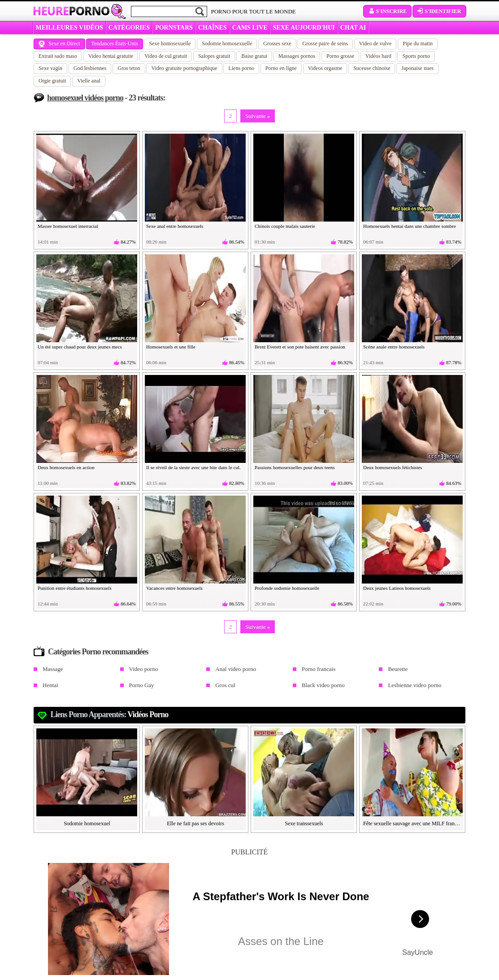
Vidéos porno (148, 714)
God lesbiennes (90, 68)
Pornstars (174, 28)
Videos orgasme (325, 68)
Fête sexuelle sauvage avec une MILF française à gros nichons (412, 823)
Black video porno (323, 685)
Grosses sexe (277, 44)
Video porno (144, 669)
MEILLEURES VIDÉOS (69, 28)
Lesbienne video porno (414, 685)
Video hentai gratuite (111, 56)
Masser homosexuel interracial (68, 226)
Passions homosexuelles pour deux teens (295, 467)
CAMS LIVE (250, 28)
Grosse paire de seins (325, 44)
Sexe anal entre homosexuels (175, 226)
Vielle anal (89, 81)
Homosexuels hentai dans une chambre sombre (410, 226)
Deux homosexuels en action (66, 467)
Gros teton (129, 68)
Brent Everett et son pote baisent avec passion (300, 347)
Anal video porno (236, 669)
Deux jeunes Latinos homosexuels (397, 588)
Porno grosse (340, 56)
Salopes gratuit (214, 56)
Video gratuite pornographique (184, 68)
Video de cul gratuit (166, 56)
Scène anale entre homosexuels (394, 347)
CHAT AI (353, 28)
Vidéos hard (378, 56)
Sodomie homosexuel (87, 823)
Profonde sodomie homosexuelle (287, 588)
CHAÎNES (213, 28)
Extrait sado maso (58, 56)
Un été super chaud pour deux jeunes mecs (80, 347)
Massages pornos (297, 56)
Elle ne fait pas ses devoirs (195, 823)
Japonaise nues (417, 68)
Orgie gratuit (52, 81)
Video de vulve (375, 44)
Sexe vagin (50, 68)
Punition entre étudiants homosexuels (75, 588)
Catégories (129, 28)
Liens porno (241, 68)
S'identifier (439, 11)
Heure (71, 11)
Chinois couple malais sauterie (285, 226)
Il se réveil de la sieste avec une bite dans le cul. (193, 467)
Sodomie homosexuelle (227, 44)
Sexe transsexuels (304, 823)
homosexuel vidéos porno (85, 98)
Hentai (50, 685)
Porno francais (319, 669)
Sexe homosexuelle (170, 44)
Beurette (398, 669)
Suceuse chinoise (372, 68)
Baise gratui (254, 56)
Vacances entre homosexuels (174, 588)
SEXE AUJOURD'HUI (304, 28)
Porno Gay (142, 685)
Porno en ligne (281, 68)
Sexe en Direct (59, 44)
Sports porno (416, 56)
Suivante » (258, 116)
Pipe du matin (418, 44)
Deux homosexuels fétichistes (393, 467)
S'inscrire (387, 11)
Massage (53, 669)
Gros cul (225, 685)
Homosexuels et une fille (171, 347)
